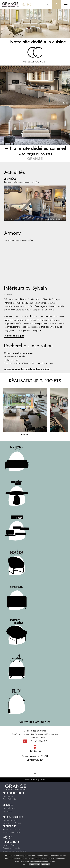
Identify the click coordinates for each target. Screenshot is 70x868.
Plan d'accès (35, 749)
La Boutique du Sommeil (12, 823)
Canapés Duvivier (10, 799)
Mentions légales (9, 845)
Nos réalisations (9, 808)
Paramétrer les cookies (12, 848)
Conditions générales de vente (15, 851)
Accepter (46, 864)
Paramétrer (34, 864)
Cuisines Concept (10, 820)
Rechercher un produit (11, 829)
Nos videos (7, 811)
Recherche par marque (12, 832)
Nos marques (8, 796)
